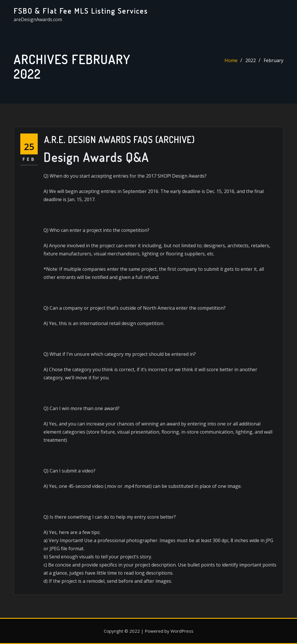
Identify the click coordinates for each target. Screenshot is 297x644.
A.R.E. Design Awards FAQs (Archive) (119, 140)
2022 (251, 60)
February (274, 60)
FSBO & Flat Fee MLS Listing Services (81, 11)
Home (231, 60)
